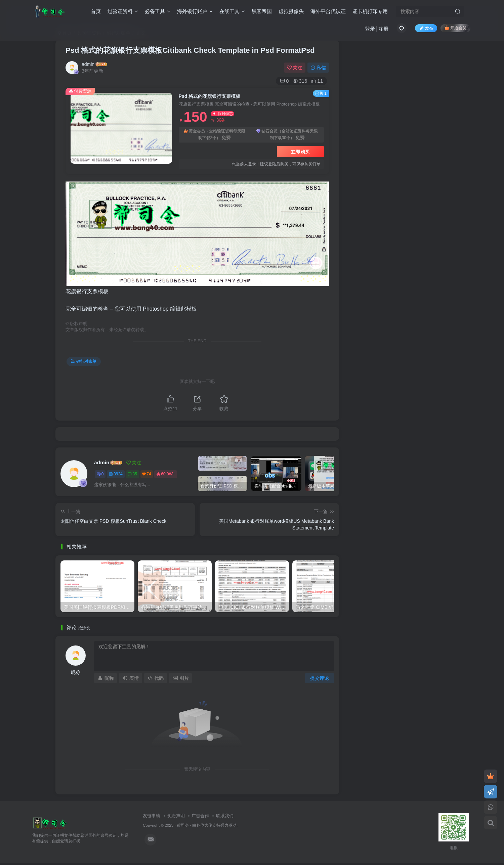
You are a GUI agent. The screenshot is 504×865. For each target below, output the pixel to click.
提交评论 (320, 678)
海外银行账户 (195, 11)
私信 (318, 68)
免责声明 (176, 816)
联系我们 (225, 816)
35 (132, 474)
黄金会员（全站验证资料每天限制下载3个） (215, 135)
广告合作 (200, 816)
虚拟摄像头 (291, 11)
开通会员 (455, 28)
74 (146, 474)
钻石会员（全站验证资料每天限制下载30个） (287, 135)
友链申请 (152, 816)
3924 (116, 474)
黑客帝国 (262, 11)
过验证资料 (123, 11)
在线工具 (232, 11)
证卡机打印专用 (370, 11)
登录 (370, 29)
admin (88, 64)
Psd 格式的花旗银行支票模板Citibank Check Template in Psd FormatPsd (190, 50)
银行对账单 (84, 361)
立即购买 (300, 152)
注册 (383, 29)
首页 (96, 11)
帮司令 (183, 825)
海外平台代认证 (328, 11)
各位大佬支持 (208, 825)
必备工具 (158, 11)
